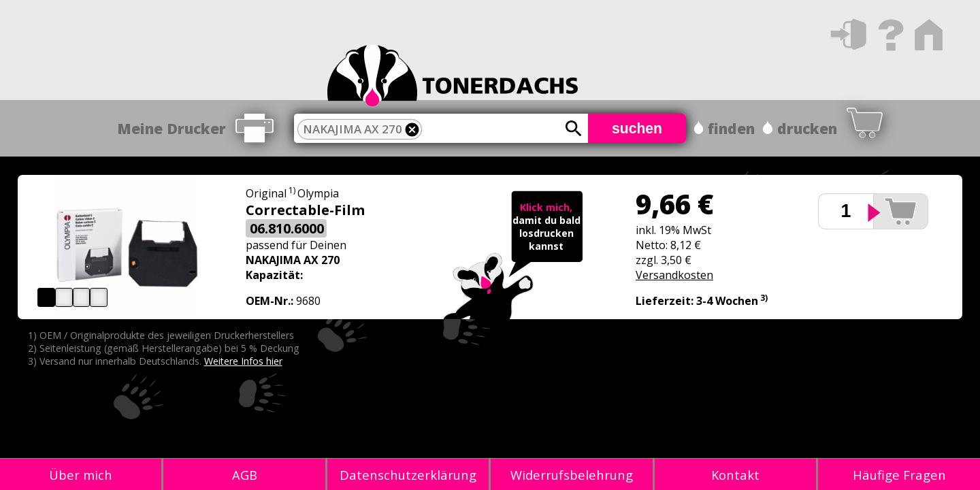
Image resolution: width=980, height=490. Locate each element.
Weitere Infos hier (243, 361)
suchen (637, 128)
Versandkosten (674, 275)
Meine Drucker (171, 128)
